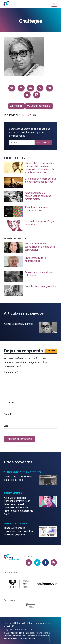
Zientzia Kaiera (13, 493)
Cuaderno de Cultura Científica (23, 472)
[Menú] (54, 4)
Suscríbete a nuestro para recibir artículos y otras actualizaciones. (30, 132)
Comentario (11, 372)
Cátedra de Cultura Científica (29, 623)
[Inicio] (7, 4)
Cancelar (51, 351)
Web (6, 426)
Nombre (9, 403)
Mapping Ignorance (16, 524)
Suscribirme (43, 143)
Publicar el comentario (19, 439)
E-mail (8, 414)
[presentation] (30, 168)
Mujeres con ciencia (20, 633)
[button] (12, 88)
